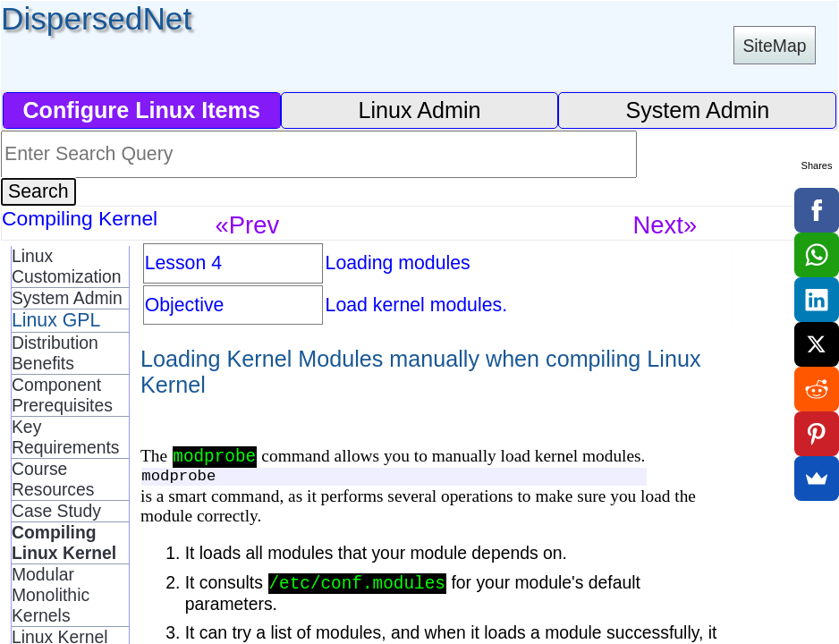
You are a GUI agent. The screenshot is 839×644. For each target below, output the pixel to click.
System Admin (697, 110)
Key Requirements (66, 437)
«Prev (248, 225)
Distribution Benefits (55, 353)
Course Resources (53, 479)
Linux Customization (67, 266)
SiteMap (774, 46)
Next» (665, 225)
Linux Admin (419, 110)
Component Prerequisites (62, 395)
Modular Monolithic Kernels (51, 595)
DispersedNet (96, 18)
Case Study (56, 511)
